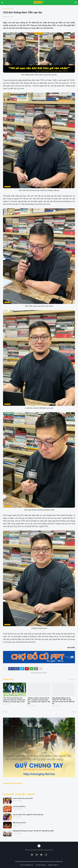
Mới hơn (5, 712)
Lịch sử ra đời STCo (19, 806)
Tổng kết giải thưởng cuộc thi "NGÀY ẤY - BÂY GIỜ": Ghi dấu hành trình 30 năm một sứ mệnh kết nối (63, 701)
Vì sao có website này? (27, 865)
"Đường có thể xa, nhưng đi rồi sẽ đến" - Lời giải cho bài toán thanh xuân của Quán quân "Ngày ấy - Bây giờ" (39, 701)
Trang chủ (6, 9)
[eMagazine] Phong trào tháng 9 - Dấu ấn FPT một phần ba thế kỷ (33, 831)
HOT (12, 9)
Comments (31, 794)
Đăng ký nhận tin (53, 865)
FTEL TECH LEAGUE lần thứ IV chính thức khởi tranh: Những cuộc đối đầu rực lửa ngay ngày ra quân (14, 700)
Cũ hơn (73, 712)
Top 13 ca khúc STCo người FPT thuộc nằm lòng (28, 815)
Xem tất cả (72, 679)
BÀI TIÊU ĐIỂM (20, 794)
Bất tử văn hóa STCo (19, 823)
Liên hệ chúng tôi (41, 865)
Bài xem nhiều (8, 794)
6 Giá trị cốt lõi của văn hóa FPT (23, 798)
